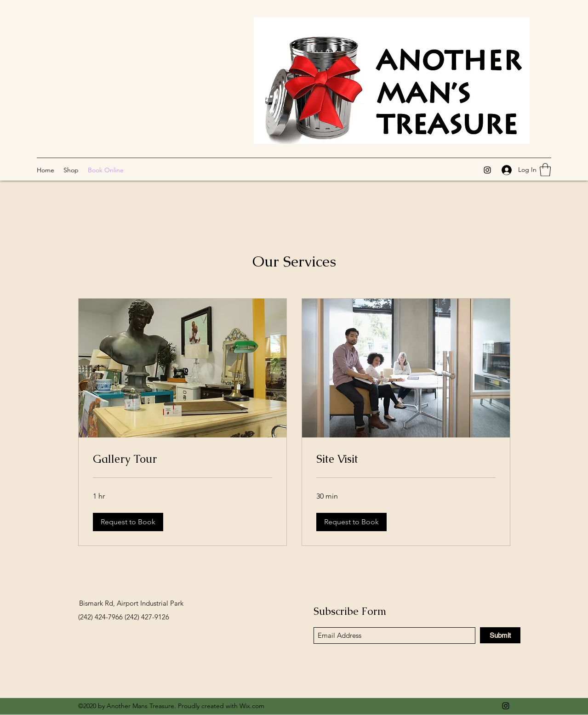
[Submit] (500, 635)
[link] (183, 459)
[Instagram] (487, 170)
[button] (545, 170)
